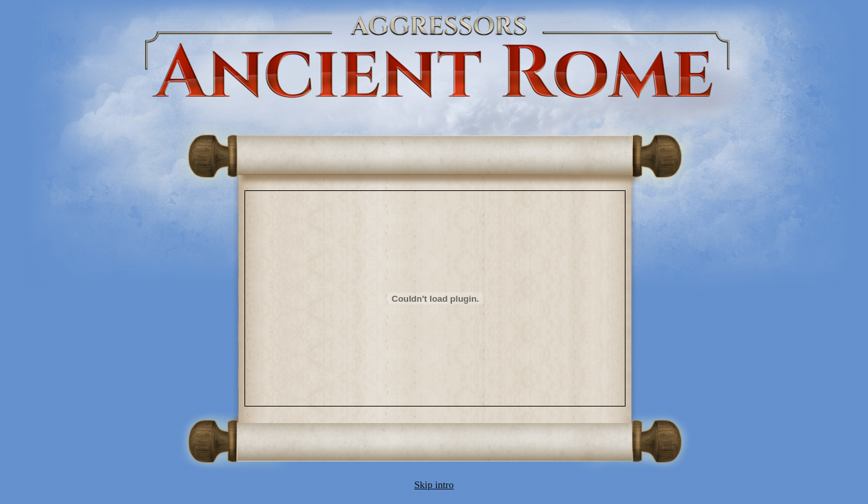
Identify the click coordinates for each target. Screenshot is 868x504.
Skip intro (434, 485)
